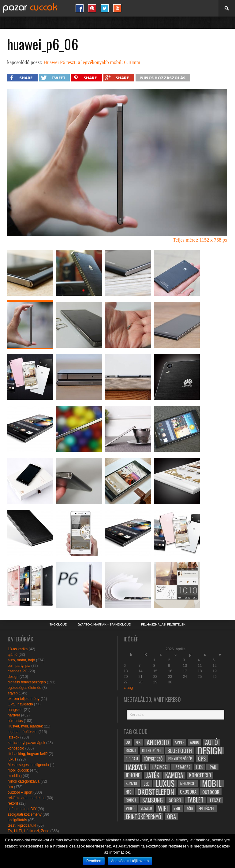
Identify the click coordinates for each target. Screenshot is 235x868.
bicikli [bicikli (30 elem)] (131, 750)
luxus (12, 759)
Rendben (94, 861)
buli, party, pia (19, 666)
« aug (128, 688)
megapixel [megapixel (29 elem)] (188, 783)
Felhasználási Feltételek (163, 625)
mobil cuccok (18, 770)
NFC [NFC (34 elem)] (129, 792)
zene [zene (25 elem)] (177, 808)
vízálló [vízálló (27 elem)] (146, 808)
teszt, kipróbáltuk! (22, 825)
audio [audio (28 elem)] (195, 742)
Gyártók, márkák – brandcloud (104, 625)
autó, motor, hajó (21, 660)
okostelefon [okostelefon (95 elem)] (156, 792)
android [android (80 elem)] (158, 742)
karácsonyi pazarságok (26, 743)
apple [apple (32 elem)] (179, 742)
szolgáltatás (17, 820)
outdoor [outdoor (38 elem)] (211, 792)
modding (15, 776)
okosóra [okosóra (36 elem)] (188, 792)
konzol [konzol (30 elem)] (132, 783)
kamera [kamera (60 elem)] (174, 775)
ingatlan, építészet (22, 732)
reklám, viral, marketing (27, 798)
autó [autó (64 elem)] (211, 742)
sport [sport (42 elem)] (175, 800)
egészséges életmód (24, 688)
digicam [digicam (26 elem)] (132, 759)
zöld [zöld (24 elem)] (190, 808)
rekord (13, 803)
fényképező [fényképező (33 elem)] (153, 759)
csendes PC (18, 671)
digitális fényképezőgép (27, 682)
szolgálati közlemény (25, 814)
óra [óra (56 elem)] (172, 817)
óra (10, 787)
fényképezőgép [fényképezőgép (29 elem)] (180, 759)
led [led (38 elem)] (147, 783)
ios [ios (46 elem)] (199, 767)
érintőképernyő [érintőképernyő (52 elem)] (144, 817)
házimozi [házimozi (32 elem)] (160, 767)
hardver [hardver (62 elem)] (136, 767)
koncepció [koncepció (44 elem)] (200, 775)
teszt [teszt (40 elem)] (215, 800)
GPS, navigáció (20, 704)
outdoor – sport (20, 792)
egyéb (13, 693)
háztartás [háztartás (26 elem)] (182, 767)
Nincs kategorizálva (24, 781)
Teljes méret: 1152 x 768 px (200, 240)
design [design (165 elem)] (210, 750)
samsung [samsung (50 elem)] (153, 800)
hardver (14, 715)
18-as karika (18, 649)
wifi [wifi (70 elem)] (163, 808)
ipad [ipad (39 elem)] (212, 767)
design (13, 677)
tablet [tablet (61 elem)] (195, 800)
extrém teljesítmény (24, 699)
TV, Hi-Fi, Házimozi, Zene (28, 831)
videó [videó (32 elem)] (130, 808)
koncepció (16, 748)
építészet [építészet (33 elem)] (207, 808)
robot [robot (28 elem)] (131, 800)
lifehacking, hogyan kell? (28, 754)
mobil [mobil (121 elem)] (212, 783)
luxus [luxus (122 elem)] (165, 783)
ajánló (13, 655)
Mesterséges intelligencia (28, 765)
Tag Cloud (58, 625)
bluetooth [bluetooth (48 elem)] (180, 750)
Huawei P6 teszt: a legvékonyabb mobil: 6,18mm (92, 62)
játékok (13, 737)
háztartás (15, 721)
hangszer (15, 710)
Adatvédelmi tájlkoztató (130, 861)
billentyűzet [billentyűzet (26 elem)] (152, 750)
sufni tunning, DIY (22, 809)
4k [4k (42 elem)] (138, 742)
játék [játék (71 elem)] (153, 775)
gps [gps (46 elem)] (202, 759)
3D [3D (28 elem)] (128, 742)
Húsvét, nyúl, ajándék (25, 726)
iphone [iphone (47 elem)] (133, 775)
